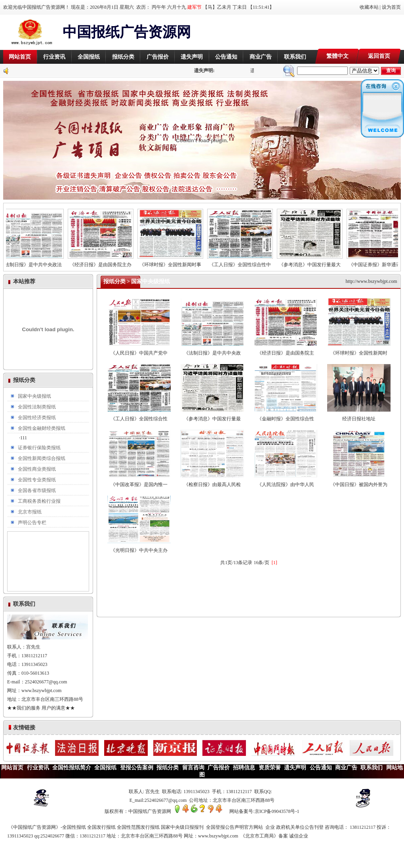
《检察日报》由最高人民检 (212, 482)
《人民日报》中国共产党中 (139, 350)
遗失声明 (192, 57)
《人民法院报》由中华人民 (286, 482)
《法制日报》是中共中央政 (212, 350)
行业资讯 (54, 57)
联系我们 (295, 57)
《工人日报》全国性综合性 (139, 416)
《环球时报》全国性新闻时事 (174, 262)
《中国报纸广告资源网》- (35, 827)
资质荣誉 (270, 768)
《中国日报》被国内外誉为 (359, 482)
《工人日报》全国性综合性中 (244, 262)
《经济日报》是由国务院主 (286, 350)
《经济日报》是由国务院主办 (104, 262)
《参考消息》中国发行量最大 (313, 262)
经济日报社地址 (359, 416)
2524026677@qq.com (46, 682)
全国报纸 (89, 57)
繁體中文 (337, 56)
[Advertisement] (308, 32)
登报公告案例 (137, 768)
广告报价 (158, 57)
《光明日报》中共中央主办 (139, 547)
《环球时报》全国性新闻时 (359, 350)
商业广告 (261, 57)
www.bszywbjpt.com (41, 691)
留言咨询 (193, 768)
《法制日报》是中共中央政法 (34, 262)
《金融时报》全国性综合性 (286, 416)
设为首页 (391, 7)
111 (24, 438)
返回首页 (379, 56)
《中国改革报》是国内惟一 (139, 482)
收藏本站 (369, 7)
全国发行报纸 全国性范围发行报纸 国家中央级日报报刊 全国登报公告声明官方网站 (176, 827)
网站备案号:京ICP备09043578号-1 (264, 811)
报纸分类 (123, 57)
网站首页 (20, 57)
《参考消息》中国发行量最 (212, 416)
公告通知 (226, 57)
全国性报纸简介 (72, 768)
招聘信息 (244, 768)
